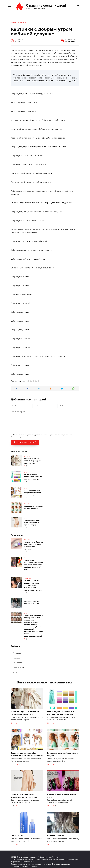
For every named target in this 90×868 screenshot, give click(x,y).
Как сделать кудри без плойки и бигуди (33, 506)
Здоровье (17, 649)
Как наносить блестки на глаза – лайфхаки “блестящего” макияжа (33, 544)
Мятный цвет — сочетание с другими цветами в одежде (33, 476)
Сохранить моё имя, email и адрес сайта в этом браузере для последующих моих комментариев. (43, 436)
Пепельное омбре (56, 831)
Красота (16, 654)
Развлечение (19, 663)
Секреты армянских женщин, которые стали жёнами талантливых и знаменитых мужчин (33, 583)
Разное (16, 668)
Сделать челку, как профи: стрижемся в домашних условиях (33, 492)
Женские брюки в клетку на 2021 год (32, 599)
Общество (17, 658)
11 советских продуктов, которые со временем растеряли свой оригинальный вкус (34, 563)
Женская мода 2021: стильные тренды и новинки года (32, 461)
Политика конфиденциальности (24, 861)
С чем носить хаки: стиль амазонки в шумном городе (32, 521)
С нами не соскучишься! (46, 5)
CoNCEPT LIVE (17, 831)
